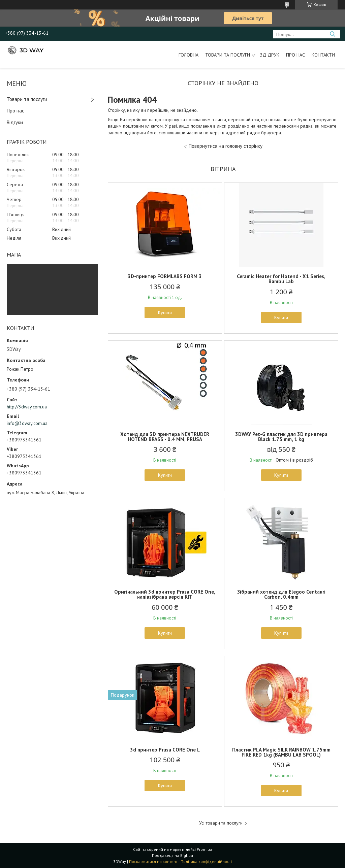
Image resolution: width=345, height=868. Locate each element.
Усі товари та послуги (221, 823)
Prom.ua (205, 849)
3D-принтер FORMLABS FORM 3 (165, 276)
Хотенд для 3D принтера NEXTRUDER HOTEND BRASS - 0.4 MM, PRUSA (165, 437)
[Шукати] (332, 34)
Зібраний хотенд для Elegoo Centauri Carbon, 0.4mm (281, 594)
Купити (165, 312)
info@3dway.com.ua (27, 423)
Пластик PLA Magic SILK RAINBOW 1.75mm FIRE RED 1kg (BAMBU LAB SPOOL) (281, 752)
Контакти (323, 55)
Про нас (295, 55)
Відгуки (15, 122)
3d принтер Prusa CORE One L (165, 750)
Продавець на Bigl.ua (172, 855)
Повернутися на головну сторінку (226, 146)
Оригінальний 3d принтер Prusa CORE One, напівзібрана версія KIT (165, 594)
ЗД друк (270, 55)
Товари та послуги (228, 55)
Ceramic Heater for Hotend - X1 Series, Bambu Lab (281, 279)
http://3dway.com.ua (27, 407)
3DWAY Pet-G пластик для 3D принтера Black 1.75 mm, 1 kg (281, 437)
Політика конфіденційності (206, 861)
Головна (189, 55)
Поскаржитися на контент (153, 861)
